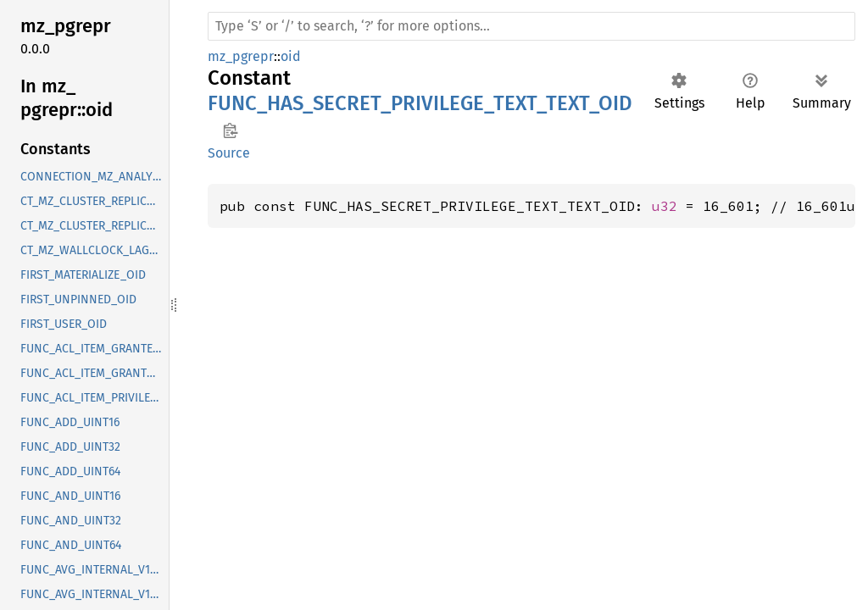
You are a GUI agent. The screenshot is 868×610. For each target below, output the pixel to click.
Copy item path (230, 130)
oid (291, 56)
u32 (665, 206)
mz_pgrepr (241, 56)
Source (229, 153)
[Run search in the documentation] (531, 26)
